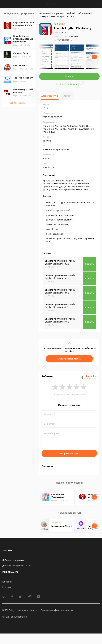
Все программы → (19, 103)
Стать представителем (69, 359)
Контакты (7, 582)
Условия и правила (28, 610)
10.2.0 (60, 33)
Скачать (69, 76)
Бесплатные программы (51, 13)
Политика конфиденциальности (57, 610)
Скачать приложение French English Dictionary (60, 262)
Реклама (7, 587)
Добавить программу (13, 560)
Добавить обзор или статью (16, 566)
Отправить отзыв (69, 453)
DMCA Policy (8, 610)
